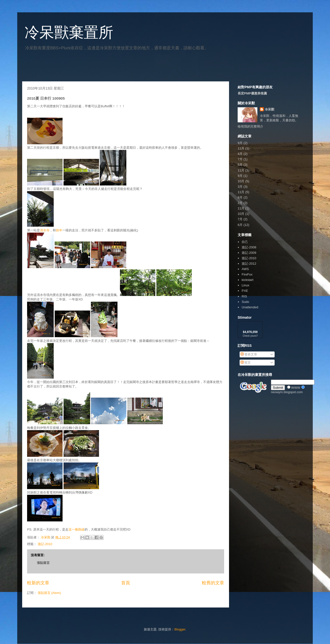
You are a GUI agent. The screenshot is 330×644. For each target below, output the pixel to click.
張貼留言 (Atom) (49, 593)
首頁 (126, 583)
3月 (240, 187)
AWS (245, 269)
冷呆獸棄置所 (69, 32)
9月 (240, 143)
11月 (241, 148)
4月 (240, 154)
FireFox (247, 274)
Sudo (245, 302)
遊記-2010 (45, 544)
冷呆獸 (270, 109)
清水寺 (45, 230)
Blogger (180, 629)
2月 (240, 203)
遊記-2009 (249, 253)
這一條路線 (76, 529)
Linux (245, 285)
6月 (240, 225)
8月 (240, 197)
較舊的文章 (213, 583)
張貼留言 (43, 563)
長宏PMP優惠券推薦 (252, 93)
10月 (241, 181)
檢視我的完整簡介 (250, 126)
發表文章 (249, 354)
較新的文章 (38, 583)
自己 (245, 242)
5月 (240, 165)
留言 (246, 362)
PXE (245, 291)
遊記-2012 (249, 264)
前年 (59, 230)
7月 (240, 159)
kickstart (247, 280)
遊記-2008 (249, 247)
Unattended (250, 307)
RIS (244, 296)
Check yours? (250, 336)
